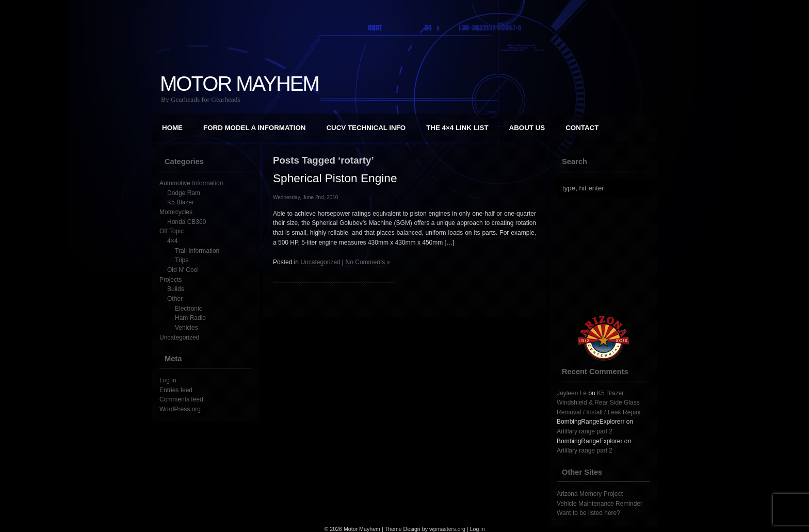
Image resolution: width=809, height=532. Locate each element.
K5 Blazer (181, 202)
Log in (168, 380)
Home (172, 128)
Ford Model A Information (254, 128)
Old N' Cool (183, 270)
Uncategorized (179, 337)
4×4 (172, 241)
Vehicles (187, 328)
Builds (176, 289)
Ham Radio (190, 318)
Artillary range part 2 (585, 431)
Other (175, 299)
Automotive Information (191, 183)
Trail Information (197, 251)
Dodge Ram (184, 193)
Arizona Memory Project (590, 494)
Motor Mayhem (239, 84)
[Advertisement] (608, 256)
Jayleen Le (572, 393)
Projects (171, 280)
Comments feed (181, 399)
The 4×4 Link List (457, 128)
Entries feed (176, 390)
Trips (182, 260)
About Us (527, 128)
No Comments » (368, 262)
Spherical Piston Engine (335, 178)
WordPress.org (180, 409)
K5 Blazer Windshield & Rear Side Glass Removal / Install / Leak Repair (599, 403)
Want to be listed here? (588, 513)
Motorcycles (176, 212)
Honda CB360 (187, 222)
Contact (582, 128)
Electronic (189, 309)
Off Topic (172, 231)
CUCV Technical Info (366, 128)
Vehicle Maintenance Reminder (600, 504)
